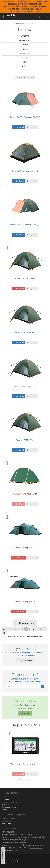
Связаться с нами (8, 818)
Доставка (5, 799)
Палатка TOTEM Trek (25, 440)
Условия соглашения (10, 802)
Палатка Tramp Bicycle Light (25, 494)
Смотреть (25, 713)
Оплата (5, 810)
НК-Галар (25, 66)
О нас (4, 797)
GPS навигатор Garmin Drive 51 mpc (25, 764)
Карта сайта (6, 824)
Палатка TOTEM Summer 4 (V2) (25, 171)
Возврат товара (8, 821)
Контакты (5, 805)
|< (4, 629)
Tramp (25, 62)
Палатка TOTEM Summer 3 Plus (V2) (25, 117)
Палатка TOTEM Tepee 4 (25, 386)
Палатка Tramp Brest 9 (25, 602)
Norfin (25, 49)
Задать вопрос (25, 660)
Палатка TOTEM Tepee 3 (25, 332)
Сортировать (21, 77)
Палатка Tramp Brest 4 (25, 548)
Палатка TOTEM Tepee (25, 279)
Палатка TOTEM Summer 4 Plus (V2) (25, 225)
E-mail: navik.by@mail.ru (11, 850)
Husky (25, 45)
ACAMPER (25, 36)
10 (41, 629)
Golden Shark (25, 40)
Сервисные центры (9, 807)
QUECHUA (25, 53)
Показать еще (25, 623)
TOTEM (25, 58)
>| (4, 633)
